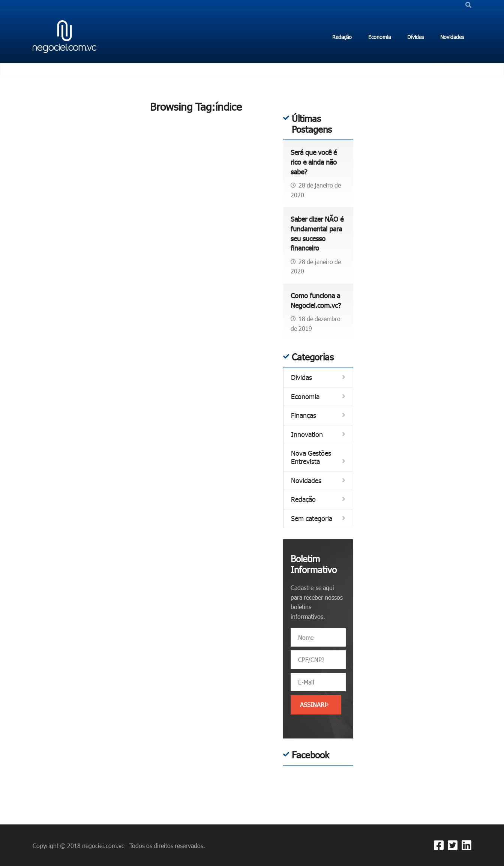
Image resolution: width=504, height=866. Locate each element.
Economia (305, 397)
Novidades (306, 481)
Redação (303, 499)
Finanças (304, 415)
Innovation (307, 435)
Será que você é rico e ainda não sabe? (314, 162)
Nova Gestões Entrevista (311, 457)
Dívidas (301, 377)
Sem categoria (312, 519)
